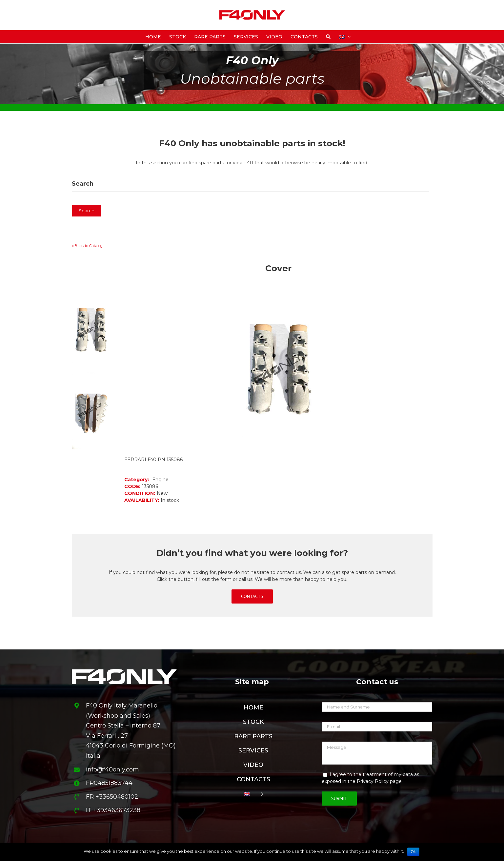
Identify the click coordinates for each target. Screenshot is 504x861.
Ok (413, 852)
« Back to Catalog (87, 246)
